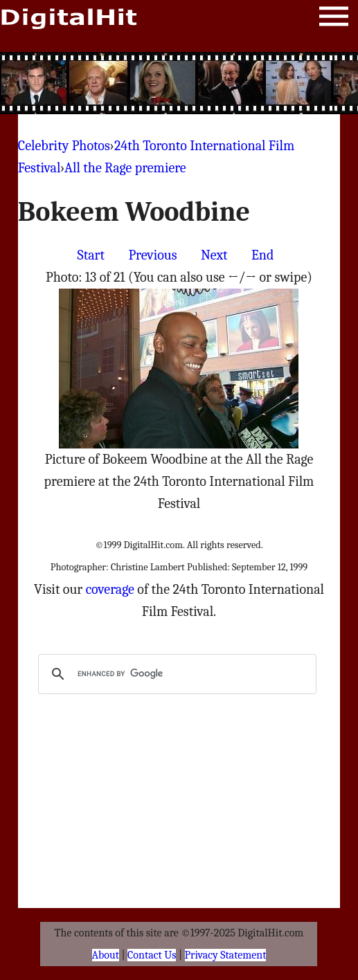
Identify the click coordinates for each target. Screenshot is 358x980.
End (262, 255)
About (106, 955)
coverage (110, 589)
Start (91, 255)
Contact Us (152, 955)
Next (214, 255)
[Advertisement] (179, 83)
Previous (152, 255)
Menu (334, 19)
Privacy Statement (226, 955)
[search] (175, 674)
